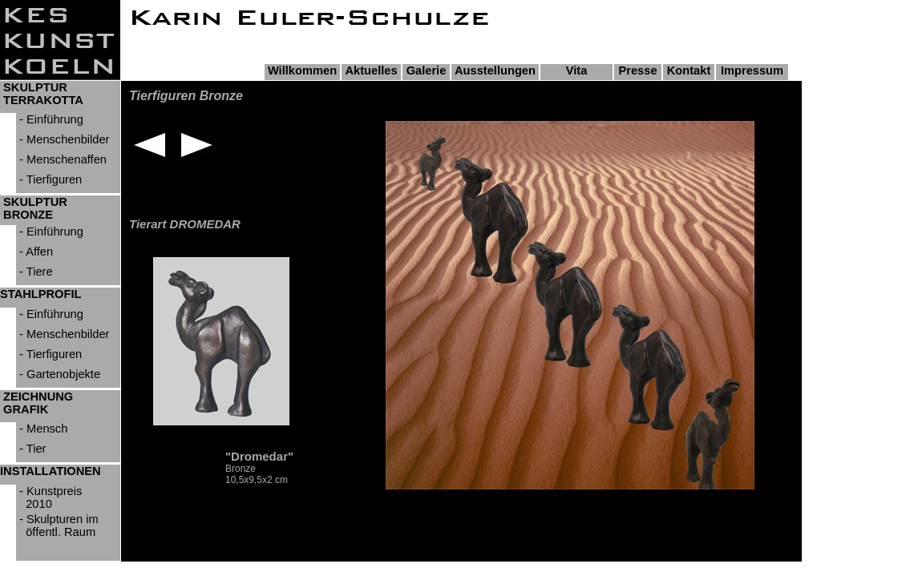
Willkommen (302, 70)
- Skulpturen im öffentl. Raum (57, 526)
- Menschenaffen (61, 159)
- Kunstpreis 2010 (49, 497)
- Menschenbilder (63, 139)
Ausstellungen (495, 70)
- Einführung (50, 119)
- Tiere (34, 272)
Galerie (427, 70)
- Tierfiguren (49, 179)
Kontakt (689, 70)
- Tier (31, 449)
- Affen (34, 252)
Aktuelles (371, 70)
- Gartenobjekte (58, 374)
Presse (637, 70)
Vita (577, 70)
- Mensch (42, 429)
